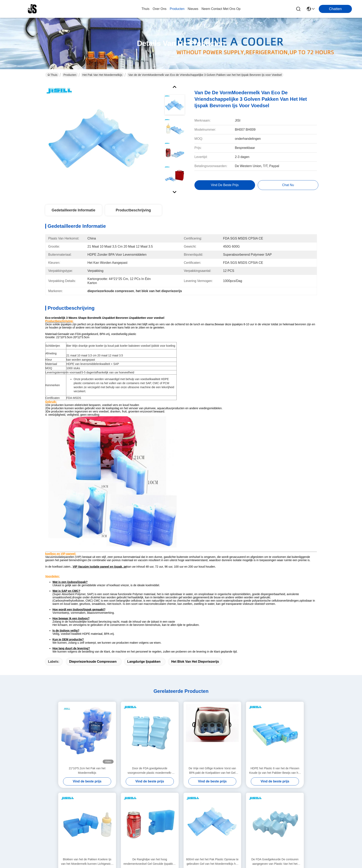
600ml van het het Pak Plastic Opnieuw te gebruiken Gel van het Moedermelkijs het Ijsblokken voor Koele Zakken (212, 737)
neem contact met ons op (221, 9)
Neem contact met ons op (128, 819)
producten (177, 9)
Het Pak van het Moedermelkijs (102, 75)
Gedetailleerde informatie (73, 210)
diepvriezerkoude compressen (93, 537)
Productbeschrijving (133, 210)
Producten (70, 75)
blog (117, 809)
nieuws (193, 9)
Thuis (145, 9)
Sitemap (69, 863)
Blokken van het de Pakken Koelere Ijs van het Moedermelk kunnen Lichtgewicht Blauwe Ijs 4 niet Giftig (87, 737)
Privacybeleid (54, 863)
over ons (159, 9)
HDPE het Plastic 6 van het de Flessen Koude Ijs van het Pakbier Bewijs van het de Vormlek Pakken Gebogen (275, 646)
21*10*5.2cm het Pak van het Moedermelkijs (87, 645)
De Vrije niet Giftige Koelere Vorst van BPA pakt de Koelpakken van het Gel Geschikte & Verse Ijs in (212, 646)
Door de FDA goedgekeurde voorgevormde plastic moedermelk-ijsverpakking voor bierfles (150, 646)
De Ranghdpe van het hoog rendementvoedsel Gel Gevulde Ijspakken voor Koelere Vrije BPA (150, 737)
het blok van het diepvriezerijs (195, 537)
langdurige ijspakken (144, 537)
